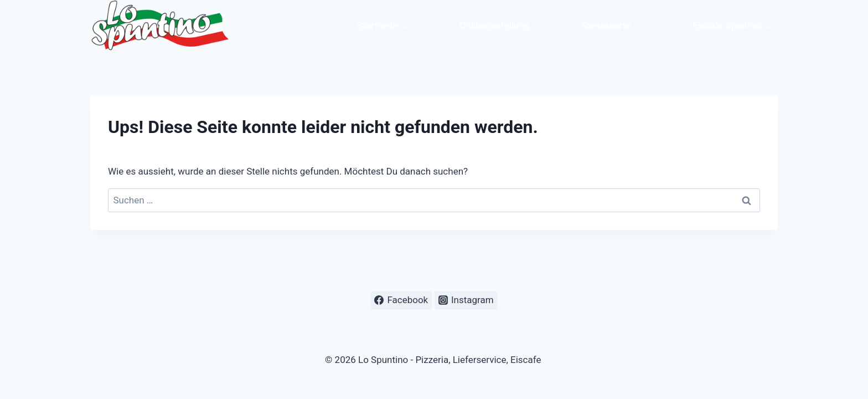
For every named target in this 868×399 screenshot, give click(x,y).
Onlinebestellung (494, 25)
